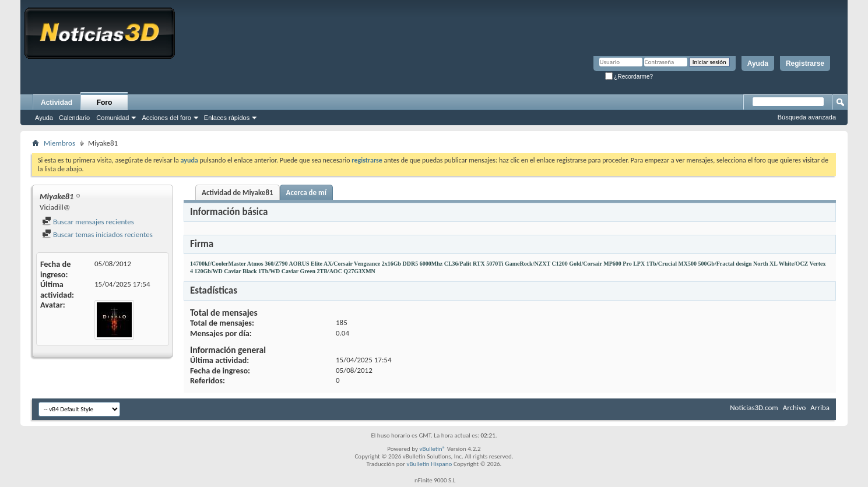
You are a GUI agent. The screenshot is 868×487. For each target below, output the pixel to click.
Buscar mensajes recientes (88, 222)
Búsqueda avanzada (807, 117)
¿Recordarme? (629, 77)
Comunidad (113, 118)
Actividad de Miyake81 (238, 193)
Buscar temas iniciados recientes (97, 234)
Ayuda (758, 63)
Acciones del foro (166, 118)
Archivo (795, 407)
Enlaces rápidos (227, 118)
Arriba (820, 407)
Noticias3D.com (754, 407)
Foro (105, 103)
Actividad (57, 103)
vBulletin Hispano (430, 464)
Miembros (59, 143)
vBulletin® (432, 449)
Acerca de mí (306, 193)
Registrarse (805, 63)
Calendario (74, 118)
